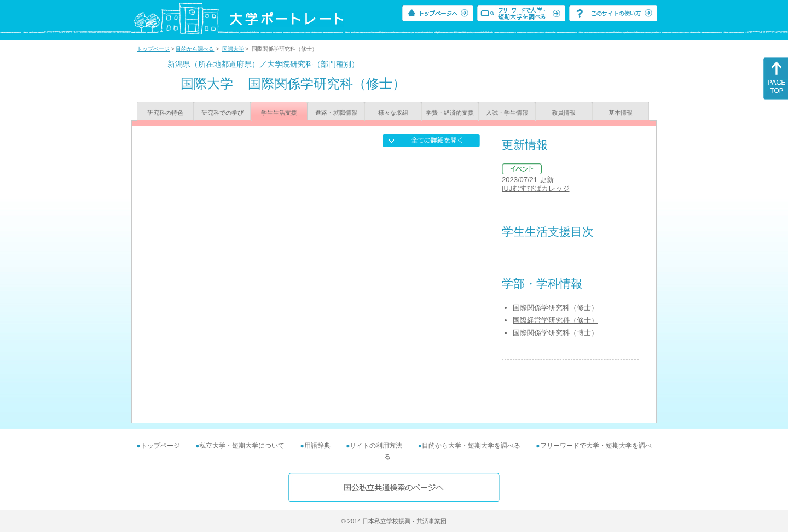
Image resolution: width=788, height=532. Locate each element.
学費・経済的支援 (450, 113)
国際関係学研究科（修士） (555, 308)
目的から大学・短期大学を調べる (471, 446)
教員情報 (564, 113)
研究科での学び (222, 113)
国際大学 (233, 49)
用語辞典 (317, 446)
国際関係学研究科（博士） (555, 333)
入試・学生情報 (507, 113)
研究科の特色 (165, 113)
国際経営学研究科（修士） (555, 320)
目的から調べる (195, 49)
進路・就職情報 (336, 113)
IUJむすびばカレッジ (536, 188)
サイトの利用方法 (376, 446)
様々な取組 (393, 113)
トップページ (153, 49)
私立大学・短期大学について (242, 446)
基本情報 (621, 113)
